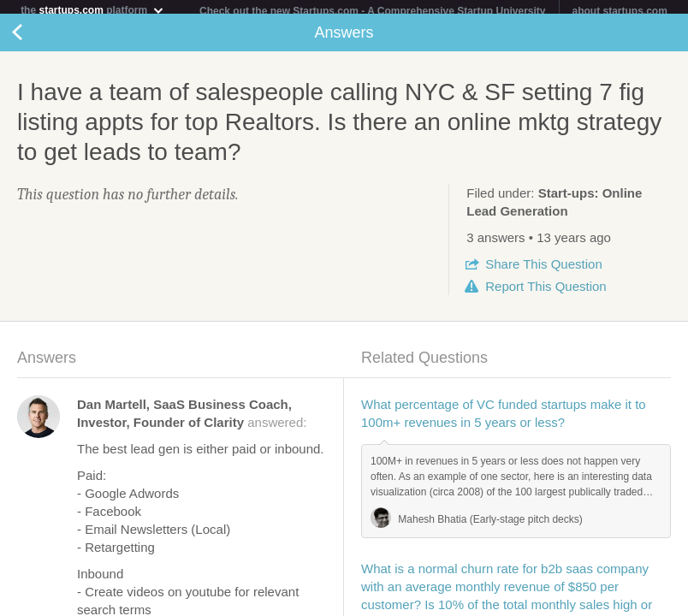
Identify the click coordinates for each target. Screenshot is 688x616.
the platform (92, 10)
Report (546, 293)
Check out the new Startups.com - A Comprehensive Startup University (373, 11)
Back (34, 39)
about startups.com (620, 11)
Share (543, 271)
